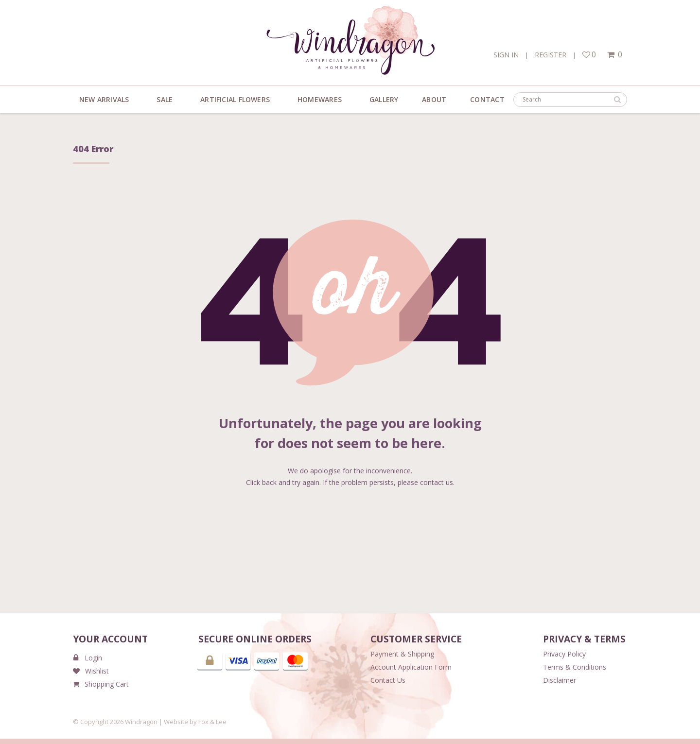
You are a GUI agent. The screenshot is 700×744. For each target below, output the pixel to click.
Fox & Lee (212, 722)
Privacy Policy (564, 654)
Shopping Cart (101, 684)
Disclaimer (560, 680)
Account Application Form (411, 667)
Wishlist (91, 671)
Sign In (506, 55)
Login (88, 658)
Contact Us (388, 680)
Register (551, 55)
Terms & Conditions (575, 667)
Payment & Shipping (402, 654)
